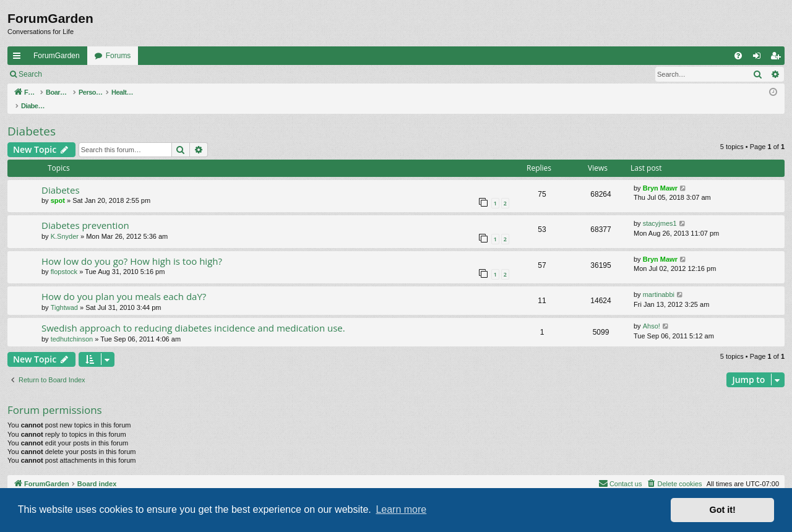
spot (58, 187)
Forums (118, 56)
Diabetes (32, 118)
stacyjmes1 (660, 210)
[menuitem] (738, 56)
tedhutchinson (72, 326)
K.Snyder (65, 223)
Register (110, 74)
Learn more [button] (401, 509)
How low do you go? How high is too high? (132, 248)
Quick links (19, 58)
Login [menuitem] (760, 58)
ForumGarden (57, 56)
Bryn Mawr (660, 175)
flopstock (64, 259)
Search (30, 74)
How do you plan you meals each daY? (124, 283)
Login (69, 74)
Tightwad (64, 294)
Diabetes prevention (85, 212)
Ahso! (652, 313)
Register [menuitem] (778, 58)
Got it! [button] (723, 510)
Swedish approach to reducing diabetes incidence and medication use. (193, 315)
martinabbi (659, 281)
